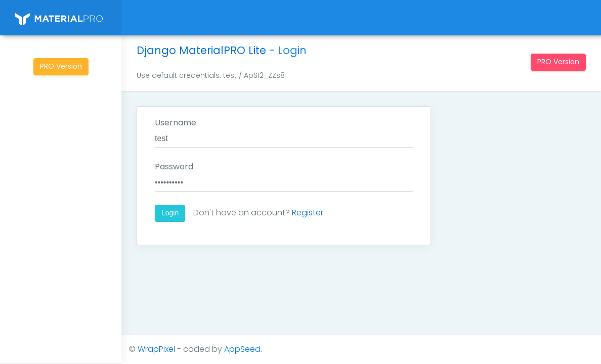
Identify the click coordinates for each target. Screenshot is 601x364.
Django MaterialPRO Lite (201, 50)
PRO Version (61, 66)
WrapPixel (156, 349)
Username (176, 123)
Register (308, 213)
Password (174, 167)
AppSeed (242, 349)
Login (170, 213)
